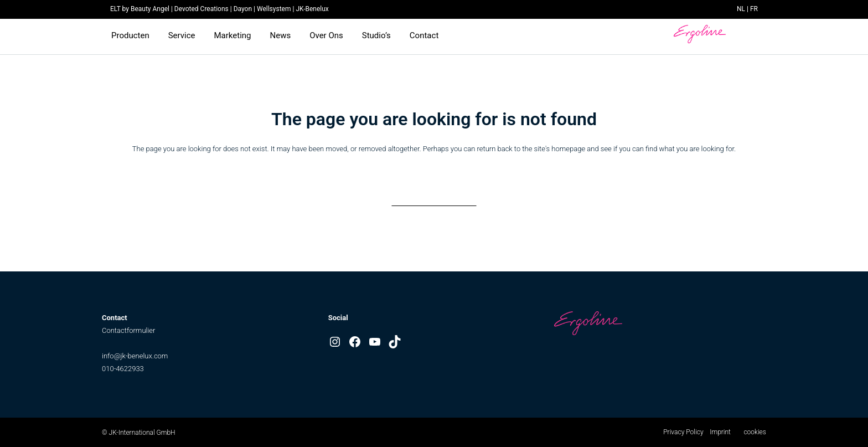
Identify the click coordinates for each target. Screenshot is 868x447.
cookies (755, 432)
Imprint (720, 432)
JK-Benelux (312, 9)
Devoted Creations (201, 9)
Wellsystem (274, 9)
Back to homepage (434, 195)
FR (754, 9)
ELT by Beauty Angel (140, 9)
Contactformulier (128, 330)
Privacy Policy (683, 432)
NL (741, 9)
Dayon (243, 9)
